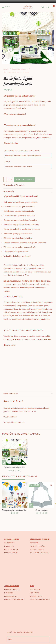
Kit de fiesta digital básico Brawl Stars (15, 510)
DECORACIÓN (35, 590)
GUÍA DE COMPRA (37, 549)
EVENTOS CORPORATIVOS (14, 599)
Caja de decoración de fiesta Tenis (15, 467)
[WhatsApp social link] (22, 401)
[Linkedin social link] (20, 401)
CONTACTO (34, 543)
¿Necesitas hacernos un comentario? (22, 151)
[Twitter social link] (14, 401)
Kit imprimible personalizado (16, 72)
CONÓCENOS (9, 543)
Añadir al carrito (24, 179)
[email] (28, 640)
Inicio (6, 69)
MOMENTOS (9, 593)
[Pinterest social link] (17, 401)
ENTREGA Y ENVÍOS (37, 546)
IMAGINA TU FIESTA (12, 590)
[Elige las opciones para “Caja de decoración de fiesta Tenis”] (4, 462)
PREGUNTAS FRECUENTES (40, 553)
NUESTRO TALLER (11, 549)
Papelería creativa (20, 69)
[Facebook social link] (11, 401)
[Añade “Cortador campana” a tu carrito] (31, 505)
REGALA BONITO (11, 596)
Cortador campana (41, 510)
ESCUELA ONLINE (11, 553)
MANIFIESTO (9, 546)
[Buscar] (43, 7)
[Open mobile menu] (6, 7)
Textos (7, 162)
